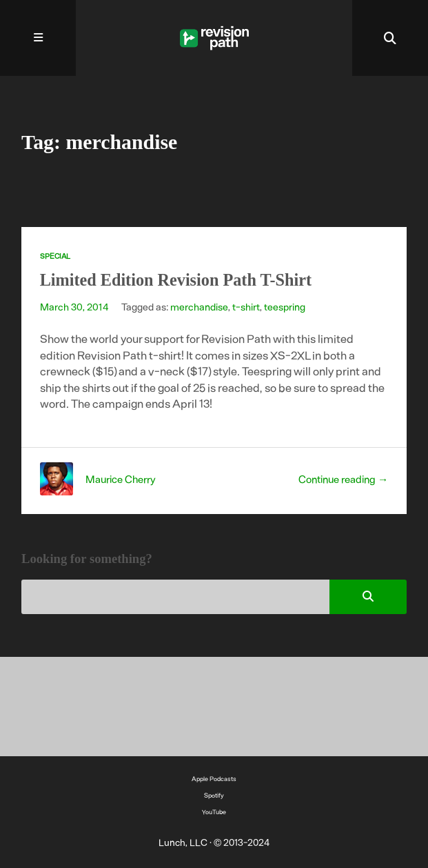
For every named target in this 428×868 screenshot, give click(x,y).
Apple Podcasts (214, 779)
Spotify (214, 795)
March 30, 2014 (74, 306)
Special (55, 256)
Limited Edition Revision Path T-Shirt (176, 280)
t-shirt (246, 306)
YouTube (214, 812)
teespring (285, 306)
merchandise (199, 306)
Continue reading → (343, 479)
